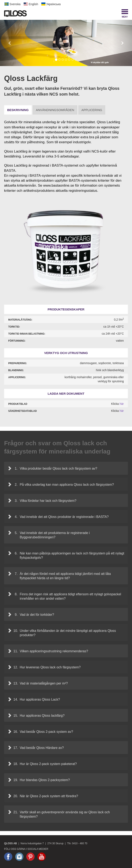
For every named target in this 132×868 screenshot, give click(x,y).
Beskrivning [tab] (18, 110)
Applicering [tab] (92, 110)
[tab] (66, 468)
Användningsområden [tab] (55, 110)
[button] (10, 43)
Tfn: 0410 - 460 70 (77, 843)
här (122, 404)
